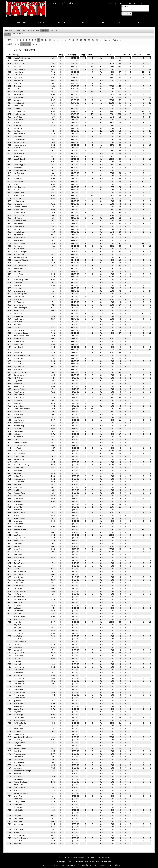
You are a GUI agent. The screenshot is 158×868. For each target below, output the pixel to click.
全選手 (10, 44)
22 (89, 40)
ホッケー (120, 22)
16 (65, 40)
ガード (16, 44)
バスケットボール (83, 22)
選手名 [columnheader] (16, 55)
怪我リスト (21, 34)
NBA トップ (9, 31)
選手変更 (31, 31)
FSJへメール (54, 31)
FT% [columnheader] (109, 55)
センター (36, 44)
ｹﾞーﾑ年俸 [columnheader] (72, 55)
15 (62, 40)
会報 (38, 31)
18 (73, 40)
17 (69, 40)
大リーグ (41, 22)
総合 (105, 40)
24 (97, 40)
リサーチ (44, 31)
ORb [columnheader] (141, 55)
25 (101, 40)
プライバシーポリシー (93, 857)
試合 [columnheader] (83, 55)
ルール (18, 31)
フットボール (60, 22)
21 (85, 40)
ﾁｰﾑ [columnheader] (53, 55)
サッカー (138, 22)
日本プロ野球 (22, 22)
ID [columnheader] (10, 55)
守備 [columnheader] (61, 55)
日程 (13, 34)
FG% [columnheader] (99, 55)
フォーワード (26, 44)
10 (42, 40)
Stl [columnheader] (129, 55)
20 (81, 40)
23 (93, 40)
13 (54, 40)
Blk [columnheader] (134, 55)
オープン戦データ (115, 40)
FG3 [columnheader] (90, 55)
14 (58, 40)
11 (46, 40)
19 (77, 40)
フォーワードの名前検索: (35, 50)
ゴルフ (103, 22)
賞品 (24, 31)
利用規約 (80, 857)
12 (50, 40)
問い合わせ (106, 857)
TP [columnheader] (118, 55)
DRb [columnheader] (148, 55)
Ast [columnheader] (124, 55)
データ (7, 34)
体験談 (73, 857)
